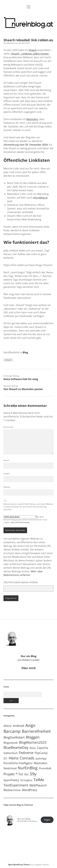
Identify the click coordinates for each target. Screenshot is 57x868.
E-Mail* (7, 474)
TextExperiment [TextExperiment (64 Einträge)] (16, 785)
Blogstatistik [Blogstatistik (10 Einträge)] (11, 743)
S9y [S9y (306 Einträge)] (33, 774)
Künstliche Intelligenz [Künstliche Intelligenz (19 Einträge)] (18, 763)
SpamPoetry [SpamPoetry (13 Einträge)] (11, 780)
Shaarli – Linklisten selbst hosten (30, 54)
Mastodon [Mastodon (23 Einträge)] (41, 763)
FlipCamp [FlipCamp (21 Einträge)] (41, 753)
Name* (7, 460)
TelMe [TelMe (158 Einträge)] (39, 780)
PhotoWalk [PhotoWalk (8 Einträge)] (45, 768)
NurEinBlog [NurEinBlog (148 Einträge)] (28, 768)
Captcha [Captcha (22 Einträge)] (43, 748)
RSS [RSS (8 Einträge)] (26, 774)
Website (7, 487)
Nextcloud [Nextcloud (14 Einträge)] (10, 768)
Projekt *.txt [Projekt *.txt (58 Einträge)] (13, 774)
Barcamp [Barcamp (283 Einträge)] (12, 731)
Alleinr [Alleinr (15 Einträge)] (8, 726)
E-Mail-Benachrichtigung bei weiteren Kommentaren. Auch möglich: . (25, 520)
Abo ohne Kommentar (20, 522)
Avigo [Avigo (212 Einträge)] (30, 725)
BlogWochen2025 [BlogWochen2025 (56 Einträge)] (33, 742)
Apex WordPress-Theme (19, 865)
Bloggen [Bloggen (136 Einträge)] (33, 737)
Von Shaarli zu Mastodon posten (23, 389)
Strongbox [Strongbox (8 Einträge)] (26, 780)
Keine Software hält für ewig (21, 379)
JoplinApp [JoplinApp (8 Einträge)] (41, 759)
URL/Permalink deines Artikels (21, 582)
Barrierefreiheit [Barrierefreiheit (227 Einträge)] (36, 731)
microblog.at (40, 198)
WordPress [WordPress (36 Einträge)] (30, 790)
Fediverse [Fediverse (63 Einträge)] (26, 753)
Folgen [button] (47, 820)
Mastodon (32, 119)
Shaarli (33, 50)
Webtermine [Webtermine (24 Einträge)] (12, 790)
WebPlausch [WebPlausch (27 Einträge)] (38, 785)
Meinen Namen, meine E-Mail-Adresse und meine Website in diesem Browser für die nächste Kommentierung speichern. (28, 507)
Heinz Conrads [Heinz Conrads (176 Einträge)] (22, 758)
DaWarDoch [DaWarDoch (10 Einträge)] (11, 753)
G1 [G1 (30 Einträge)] (5, 758)
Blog (25, 352)
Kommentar (9, 427)
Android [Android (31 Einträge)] (19, 726)
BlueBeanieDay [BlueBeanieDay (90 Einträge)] (16, 747)
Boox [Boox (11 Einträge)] (33, 748)
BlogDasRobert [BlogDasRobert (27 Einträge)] (14, 737)
